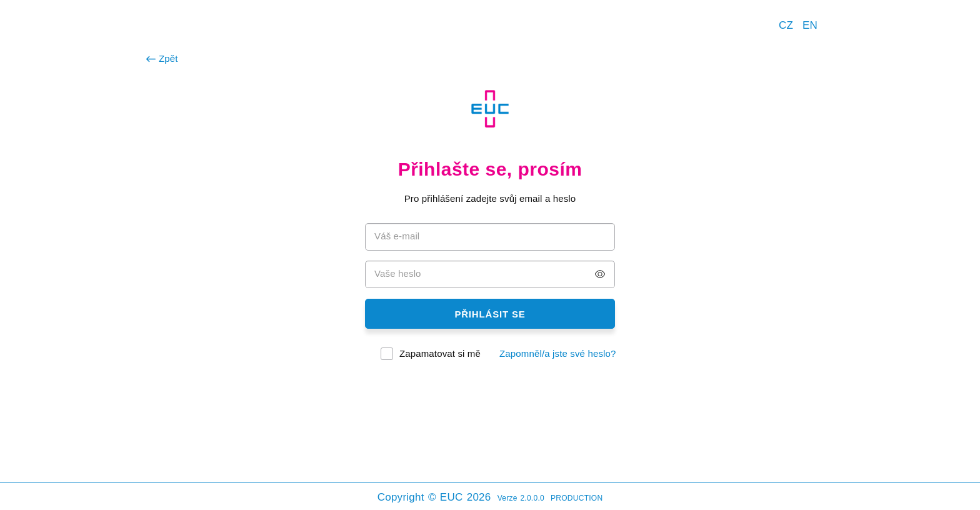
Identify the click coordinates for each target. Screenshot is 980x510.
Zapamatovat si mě (440, 353)
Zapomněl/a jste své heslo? (558, 353)
